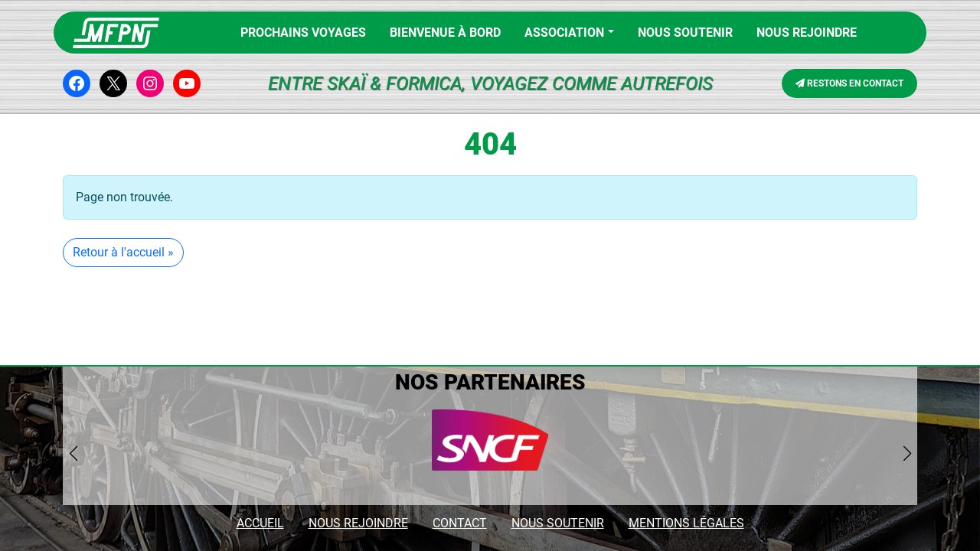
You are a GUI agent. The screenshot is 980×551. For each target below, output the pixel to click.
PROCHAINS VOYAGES (303, 33)
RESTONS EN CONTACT (849, 83)
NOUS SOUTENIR (558, 523)
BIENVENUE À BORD (445, 33)
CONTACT (460, 523)
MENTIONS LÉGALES (686, 523)
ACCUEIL (260, 523)
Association (564, 33)
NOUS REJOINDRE (807, 33)
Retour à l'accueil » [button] (123, 252)
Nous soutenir (685, 33)
